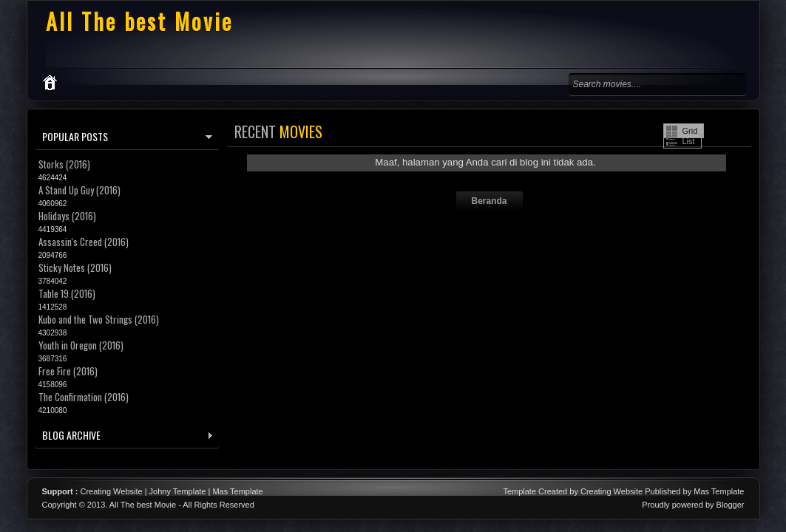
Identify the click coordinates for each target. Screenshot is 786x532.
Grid (690, 131)
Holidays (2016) (67, 216)
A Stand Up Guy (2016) (79, 190)
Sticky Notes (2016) (75, 267)
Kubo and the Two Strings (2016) (99, 319)
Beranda (489, 201)
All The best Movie (139, 21)
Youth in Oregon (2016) (81, 345)
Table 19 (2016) (67, 293)
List (689, 141)
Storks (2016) (64, 164)
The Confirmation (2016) (84, 397)
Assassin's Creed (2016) (84, 242)
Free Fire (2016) (68, 371)
